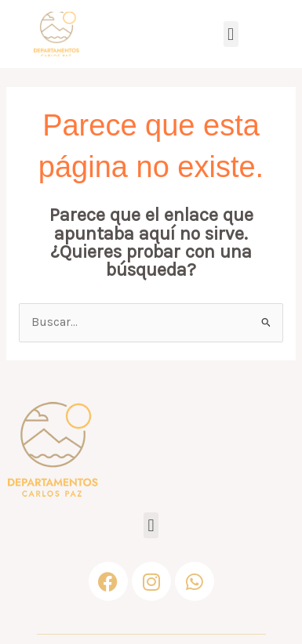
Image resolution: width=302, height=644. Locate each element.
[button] (231, 34)
